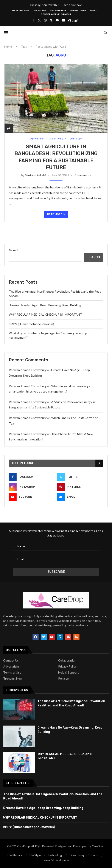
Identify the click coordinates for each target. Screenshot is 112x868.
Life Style (39, 11)
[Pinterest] (51, 20)
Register (64, 679)
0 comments (83, 176)
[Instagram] (45, 20)
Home (8, 47)
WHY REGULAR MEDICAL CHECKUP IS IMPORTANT (45, 315)
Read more (56, 214)
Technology (58, 11)
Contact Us (11, 661)
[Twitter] (39, 20)
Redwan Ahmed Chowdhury (28, 370)
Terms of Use (12, 673)
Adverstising (12, 667)
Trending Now (13, 679)
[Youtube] (57, 20)
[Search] (106, 33)
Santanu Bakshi (35, 176)
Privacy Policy (67, 667)
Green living (78, 11)
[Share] (9, 128)
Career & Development (56, 15)
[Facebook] (34, 20)
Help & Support (68, 673)
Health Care (21, 11)
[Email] (63, 20)
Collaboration (67, 661)
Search (14, 250)
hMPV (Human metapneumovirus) (31, 324)
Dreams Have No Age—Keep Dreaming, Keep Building (45, 305)
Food (93, 11)
